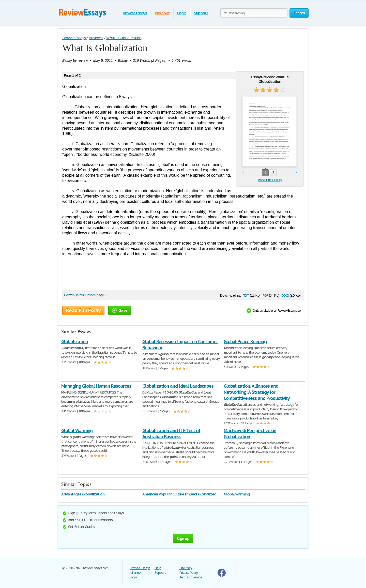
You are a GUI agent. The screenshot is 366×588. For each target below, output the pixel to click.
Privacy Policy (189, 573)
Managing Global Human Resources (96, 386)
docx (285, 295)
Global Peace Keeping (245, 342)
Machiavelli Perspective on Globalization (250, 434)
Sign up (183, 539)
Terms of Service (191, 577)
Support (201, 13)
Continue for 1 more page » (85, 295)
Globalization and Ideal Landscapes (178, 386)
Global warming (237, 494)
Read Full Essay (83, 310)
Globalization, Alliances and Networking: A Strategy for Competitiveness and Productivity (257, 392)
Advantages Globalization (83, 494)
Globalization (74, 342)
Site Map (186, 568)
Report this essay (270, 180)
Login (182, 13)
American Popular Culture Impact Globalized (179, 494)
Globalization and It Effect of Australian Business (171, 434)
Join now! (162, 13)
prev (243, 173)
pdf (265, 295)
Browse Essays (135, 13)
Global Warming (77, 431)
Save (120, 310)
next (296, 173)
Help (158, 568)
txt (246, 295)
